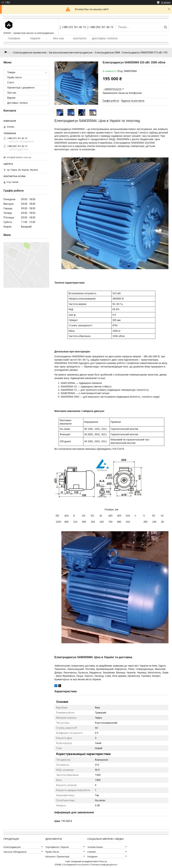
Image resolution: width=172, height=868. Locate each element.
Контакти (80, 39)
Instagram (92, 857)
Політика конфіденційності (104, 865)
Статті (11, 82)
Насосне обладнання (15, 852)
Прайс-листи (14, 77)
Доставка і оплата (105, 39)
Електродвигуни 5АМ (107, 53)
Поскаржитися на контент (76, 865)
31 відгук (166, 2)
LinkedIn (92, 852)
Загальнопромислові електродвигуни (71, 53)
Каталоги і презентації (57, 857)
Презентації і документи (21, 88)
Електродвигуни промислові (30, 53)
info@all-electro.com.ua (19, 157)
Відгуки (11, 98)
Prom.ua (103, 862)
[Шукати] (165, 27)
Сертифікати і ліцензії (57, 847)
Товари (35, 39)
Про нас (59, 39)
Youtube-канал (95, 847)
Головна (14, 39)
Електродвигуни (12, 847)
